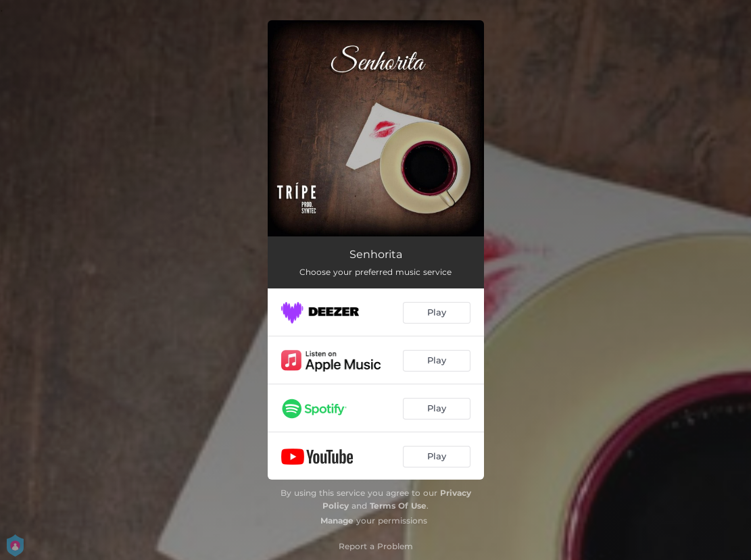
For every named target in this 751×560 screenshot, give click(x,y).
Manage (337, 520)
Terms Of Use (398, 506)
